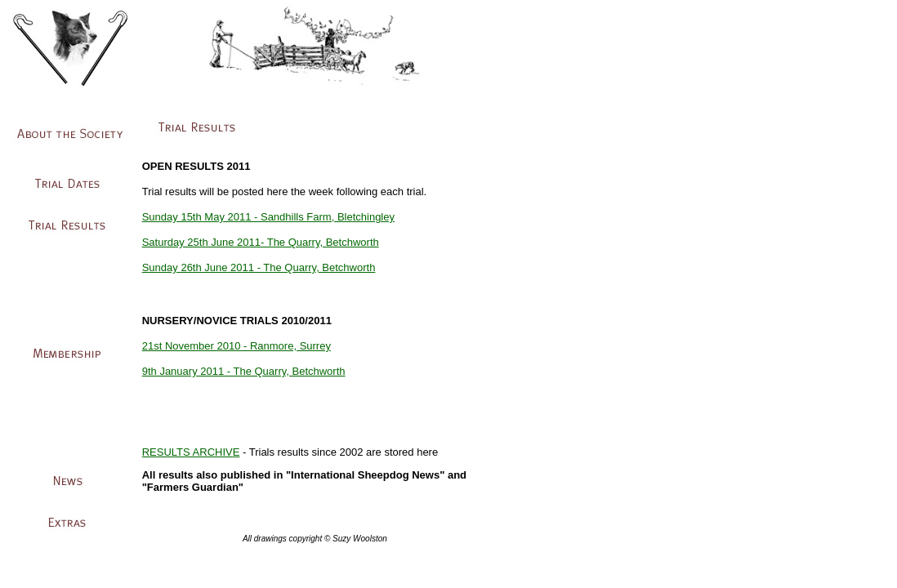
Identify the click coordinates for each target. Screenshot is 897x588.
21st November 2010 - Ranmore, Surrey (237, 346)
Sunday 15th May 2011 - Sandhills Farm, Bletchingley (268, 217)
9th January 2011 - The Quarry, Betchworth (244, 371)
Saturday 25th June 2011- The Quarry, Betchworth (261, 242)
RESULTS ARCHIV (187, 452)
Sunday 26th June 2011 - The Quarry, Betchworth (259, 267)
